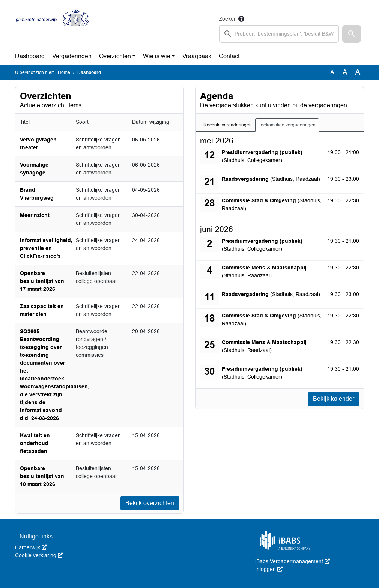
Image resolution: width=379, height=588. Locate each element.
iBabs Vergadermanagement (293, 561)
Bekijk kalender (334, 399)
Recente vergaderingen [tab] (228, 125)
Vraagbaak (197, 56)
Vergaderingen (72, 56)
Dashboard (30, 56)
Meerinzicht (35, 215)
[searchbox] (279, 34)
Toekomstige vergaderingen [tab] (287, 125)
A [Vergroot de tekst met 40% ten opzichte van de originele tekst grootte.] (358, 72)
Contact (229, 56)
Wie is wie (157, 56)
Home (64, 72)
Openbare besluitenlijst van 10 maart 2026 (42, 476)
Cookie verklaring (39, 555)
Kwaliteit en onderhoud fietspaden (35, 443)
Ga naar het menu (2, 5)
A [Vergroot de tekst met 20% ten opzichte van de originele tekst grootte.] (345, 72)
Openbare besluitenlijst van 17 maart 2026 (42, 281)
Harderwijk (31, 547)
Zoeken (228, 19)
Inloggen (269, 569)
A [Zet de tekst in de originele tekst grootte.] (332, 72)
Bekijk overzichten (150, 503)
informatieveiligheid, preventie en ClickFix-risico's (46, 248)
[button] (352, 34)
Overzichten (115, 56)
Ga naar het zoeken (1, 5)
